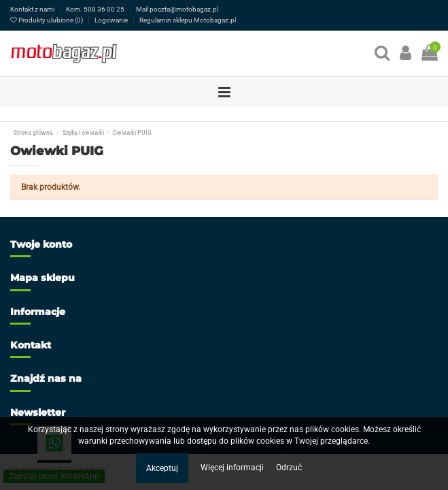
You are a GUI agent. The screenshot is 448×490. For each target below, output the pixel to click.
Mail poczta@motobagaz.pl (177, 9)
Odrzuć (289, 468)
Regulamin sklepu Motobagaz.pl (188, 20)
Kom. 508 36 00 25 (96, 9)
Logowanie (112, 20)
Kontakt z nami (33, 9)
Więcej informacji (233, 468)
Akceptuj (162, 468)
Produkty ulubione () (47, 20)
